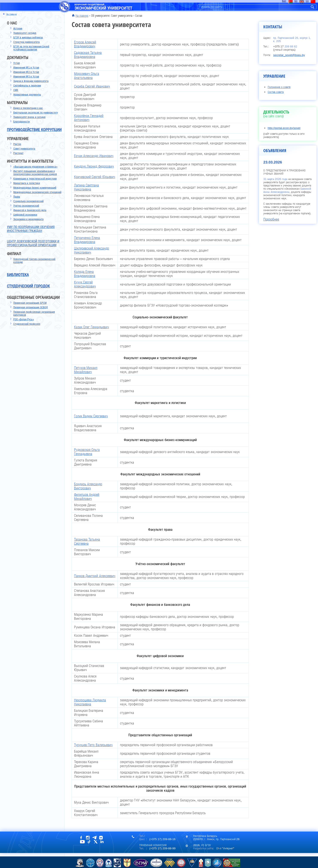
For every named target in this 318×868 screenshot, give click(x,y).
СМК (16, 90)
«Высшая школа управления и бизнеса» (35, 167)
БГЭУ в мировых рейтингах (28, 38)
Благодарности (21, 122)
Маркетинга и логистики (27, 183)
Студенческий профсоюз (27, 324)
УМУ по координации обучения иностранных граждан (31, 229)
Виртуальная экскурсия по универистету (36, 113)
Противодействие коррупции (34, 130)
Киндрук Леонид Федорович (94, 166)
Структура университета (26, 42)
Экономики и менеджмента (28, 219)
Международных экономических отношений (37, 192)
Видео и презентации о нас (28, 108)
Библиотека (18, 275)
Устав (17, 63)
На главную (82, 16)
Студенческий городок (28, 286)
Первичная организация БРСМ (30, 303)
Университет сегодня (25, 33)
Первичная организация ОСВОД (31, 307)
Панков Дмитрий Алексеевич (95, 576)
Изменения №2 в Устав (26, 72)
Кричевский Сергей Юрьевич (95, 177)
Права (17, 197)
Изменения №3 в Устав (26, 77)
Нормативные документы (27, 95)
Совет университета (24, 149)
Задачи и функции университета (31, 81)
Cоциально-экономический (28, 201)
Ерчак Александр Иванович (94, 156)
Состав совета (276, 92)
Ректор (17, 144)
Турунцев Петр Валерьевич (93, 745)
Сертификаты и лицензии (27, 86)
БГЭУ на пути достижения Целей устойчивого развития (31, 48)
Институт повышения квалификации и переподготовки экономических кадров (35, 173)
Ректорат (18, 153)
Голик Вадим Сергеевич (91, 416)
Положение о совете (279, 87)
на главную (11, 14)
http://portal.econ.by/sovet (284, 128)
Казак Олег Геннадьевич (92, 327)
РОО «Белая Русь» (24, 319)
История (18, 29)
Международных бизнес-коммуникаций (35, 188)
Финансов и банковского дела (30, 210)
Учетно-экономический (26, 206)
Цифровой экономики (25, 215)
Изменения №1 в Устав (26, 68)
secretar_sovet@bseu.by (289, 55)
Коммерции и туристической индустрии (35, 179)
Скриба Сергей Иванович (92, 86)
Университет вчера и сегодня (29, 117)
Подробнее (271, 219)
